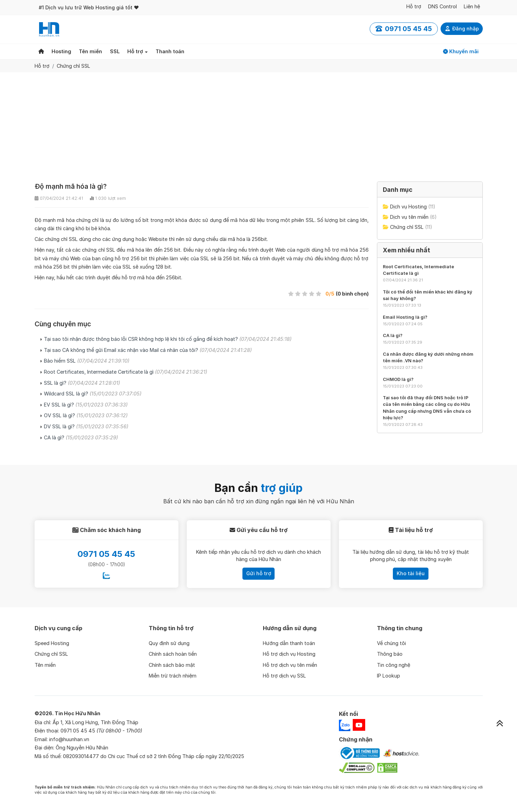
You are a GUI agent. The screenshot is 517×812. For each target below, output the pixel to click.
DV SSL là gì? (86, 426)
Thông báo (390, 654)
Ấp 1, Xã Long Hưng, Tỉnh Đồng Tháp (95, 722)
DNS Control (442, 6)
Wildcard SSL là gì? (93, 394)
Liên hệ (472, 6)
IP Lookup (389, 676)
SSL (115, 51)
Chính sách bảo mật (172, 665)
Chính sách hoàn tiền (173, 654)
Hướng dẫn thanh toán (289, 643)
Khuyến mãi (461, 51)
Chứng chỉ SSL (73, 66)
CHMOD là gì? (398, 379)
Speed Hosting (52, 643)
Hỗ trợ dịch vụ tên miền (290, 665)
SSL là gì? (82, 383)
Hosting (61, 51)
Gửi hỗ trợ (259, 573)
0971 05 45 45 (106, 554)
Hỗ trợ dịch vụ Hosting (289, 654)
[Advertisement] (259, 124)
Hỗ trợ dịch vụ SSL (284, 676)
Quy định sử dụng (169, 643)
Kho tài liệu (411, 573)
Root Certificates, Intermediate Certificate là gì (126, 372)
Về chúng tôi (391, 643)
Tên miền (90, 51)
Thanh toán (170, 51)
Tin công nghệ (394, 665)
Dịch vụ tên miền (409, 217)
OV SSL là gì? (86, 415)
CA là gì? (81, 437)
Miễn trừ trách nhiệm (173, 676)
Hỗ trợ (414, 6)
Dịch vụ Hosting (408, 207)
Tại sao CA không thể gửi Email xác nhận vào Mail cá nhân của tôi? (148, 350)
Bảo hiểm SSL (87, 361)
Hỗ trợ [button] (135, 51)
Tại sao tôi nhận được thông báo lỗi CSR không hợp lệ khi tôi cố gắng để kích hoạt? (168, 339)
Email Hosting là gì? (405, 317)
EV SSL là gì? (86, 405)
